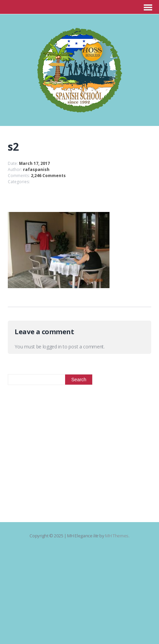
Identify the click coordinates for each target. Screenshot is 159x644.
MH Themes (117, 536)
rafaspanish (36, 169)
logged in (52, 347)
